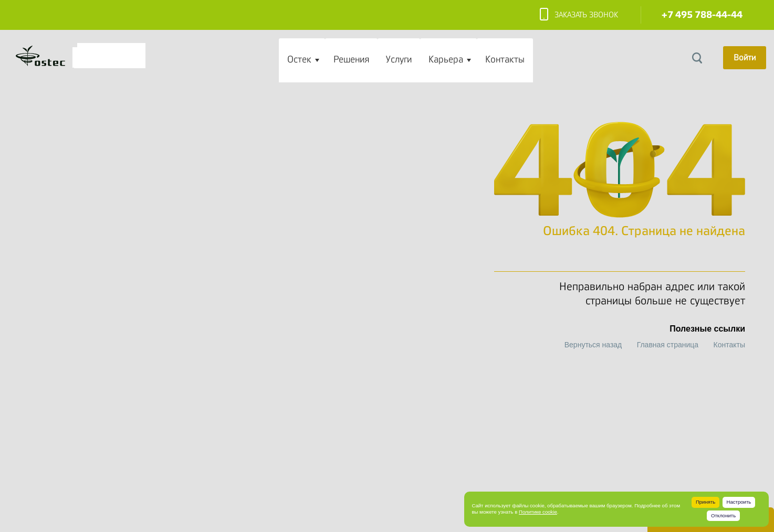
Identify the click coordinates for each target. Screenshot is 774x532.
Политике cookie (538, 512)
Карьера (446, 59)
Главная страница (668, 345)
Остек (299, 59)
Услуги (399, 59)
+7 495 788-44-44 (702, 15)
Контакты (505, 59)
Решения (351, 59)
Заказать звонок (579, 15)
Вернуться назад (593, 345)
